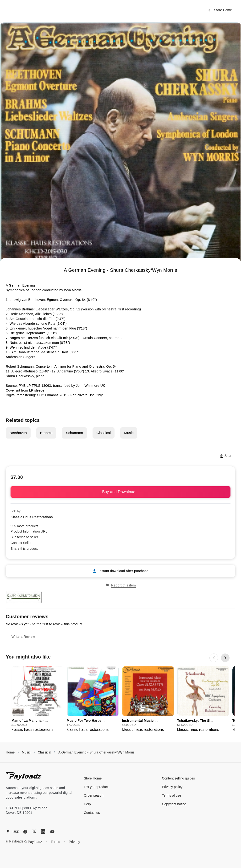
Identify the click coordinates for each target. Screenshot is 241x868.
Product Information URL (29, 531)
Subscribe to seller (24, 537)
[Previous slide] (214, 658)
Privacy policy (172, 787)
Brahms (46, 433)
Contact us (92, 813)
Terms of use (171, 795)
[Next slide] (225, 658)
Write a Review (23, 637)
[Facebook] (25, 832)
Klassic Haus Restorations (32, 517)
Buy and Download (120, 492)
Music (129, 433)
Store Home (220, 10)
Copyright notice (174, 804)
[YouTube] (52, 832)
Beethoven (18, 433)
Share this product (24, 549)
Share (227, 456)
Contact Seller (21, 543)
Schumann (74, 433)
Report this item (120, 585)
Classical (104, 433)
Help (87, 804)
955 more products (25, 526)
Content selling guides (178, 778)
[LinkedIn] (43, 831)
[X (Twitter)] (34, 831)
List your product (96, 787)
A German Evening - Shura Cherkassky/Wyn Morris (96, 752)
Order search (94, 795)
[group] (38, 699)
